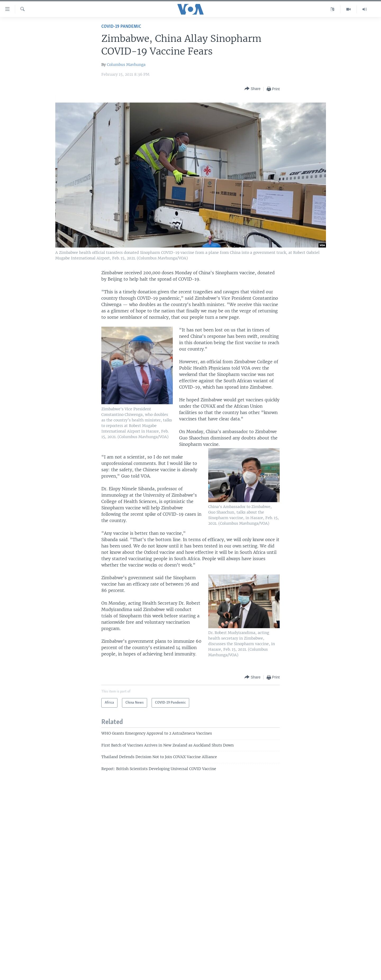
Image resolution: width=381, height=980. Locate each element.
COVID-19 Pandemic (121, 27)
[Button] (252, 89)
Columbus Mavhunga (126, 65)
